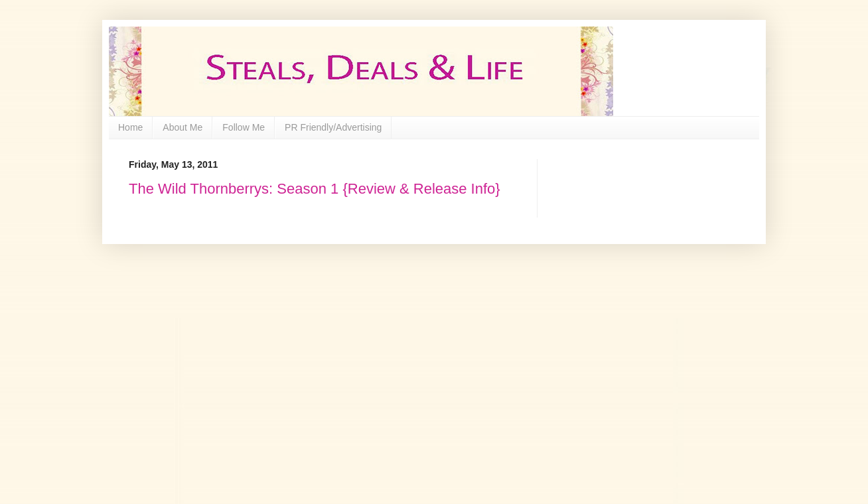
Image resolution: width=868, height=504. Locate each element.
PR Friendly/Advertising (333, 127)
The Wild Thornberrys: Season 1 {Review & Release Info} (315, 189)
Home (130, 127)
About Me (182, 127)
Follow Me (244, 127)
